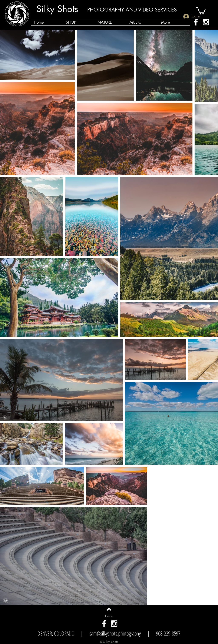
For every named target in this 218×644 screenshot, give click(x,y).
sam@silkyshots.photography (115, 633)
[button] (201, 10)
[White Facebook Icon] (196, 22)
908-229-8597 (168, 633)
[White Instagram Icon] (206, 22)
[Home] (109, 616)
